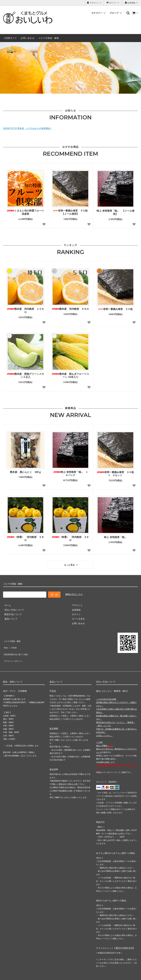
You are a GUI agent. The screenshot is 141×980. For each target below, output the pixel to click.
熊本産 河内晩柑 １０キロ (25, 311)
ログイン (113, 3)
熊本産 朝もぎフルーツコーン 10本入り (70, 376)
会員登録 (132, 3)
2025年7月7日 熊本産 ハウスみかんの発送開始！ (28, 128)
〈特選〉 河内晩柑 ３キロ (70, 539)
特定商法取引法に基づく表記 (17, 648)
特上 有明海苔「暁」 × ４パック (72, 474)
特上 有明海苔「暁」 (115, 537)
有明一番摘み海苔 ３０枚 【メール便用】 (71, 212)
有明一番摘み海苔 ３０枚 (115, 309)
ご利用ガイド (10, 38)
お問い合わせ (28, 38)
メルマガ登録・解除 (49, 38)
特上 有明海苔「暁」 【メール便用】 (115, 212)
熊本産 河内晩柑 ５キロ (70, 309)
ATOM (12, 643)
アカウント (94, 3)
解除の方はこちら (74, 593)
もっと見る (71, 564)
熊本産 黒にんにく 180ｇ (26, 472)
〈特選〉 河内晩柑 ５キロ (25, 539)
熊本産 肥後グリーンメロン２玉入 (25, 376)
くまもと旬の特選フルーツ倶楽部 (25, 212)
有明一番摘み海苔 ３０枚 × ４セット (116, 474)
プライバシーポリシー (14, 653)
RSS (5, 643)
